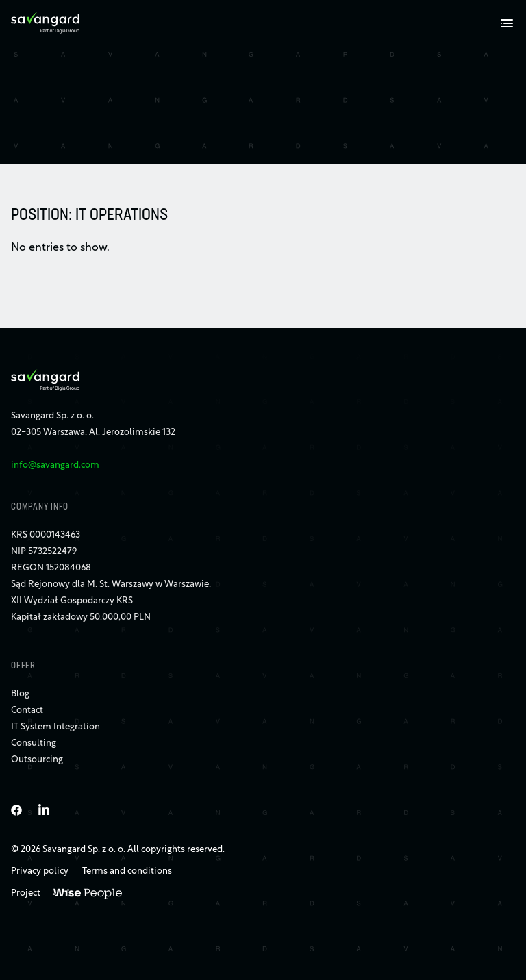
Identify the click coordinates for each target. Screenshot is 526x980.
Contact (27, 711)
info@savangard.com (55, 465)
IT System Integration (55, 727)
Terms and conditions (127, 871)
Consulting (34, 743)
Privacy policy (40, 871)
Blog (20, 694)
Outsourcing (37, 760)
